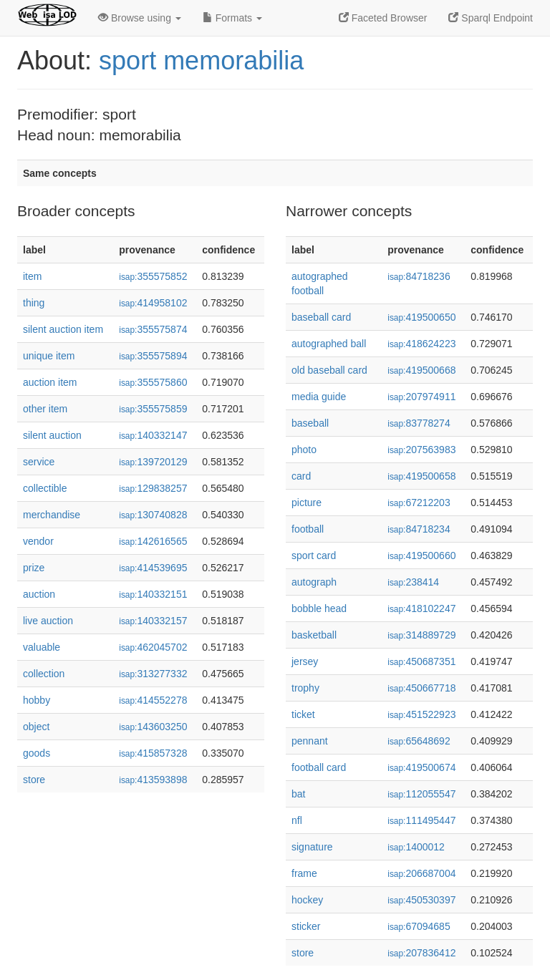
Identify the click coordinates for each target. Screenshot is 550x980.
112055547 (421, 794)
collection (44, 674)
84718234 (419, 529)
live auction (48, 621)
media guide (319, 397)
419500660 (421, 556)
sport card (314, 556)
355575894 (153, 356)
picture (307, 503)
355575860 (153, 382)
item (32, 276)
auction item (50, 382)
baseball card (321, 317)
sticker (306, 926)
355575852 (153, 276)
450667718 (421, 688)
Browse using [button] (140, 18)
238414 (413, 582)
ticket (303, 714)
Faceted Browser (383, 18)
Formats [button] (232, 18)
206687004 (421, 873)
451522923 (421, 714)
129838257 (153, 488)
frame (304, 873)
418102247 (421, 608)
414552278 (153, 700)
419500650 (421, 317)
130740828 (153, 515)
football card (319, 767)
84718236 (419, 276)
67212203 (419, 503)
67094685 (419, 926)
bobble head (319, 608)
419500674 (421, 767)
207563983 (421, 450)
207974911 (421, 397)
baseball (310, 423)
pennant (310, 741)
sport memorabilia (201, 60)
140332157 (153, 621)
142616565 (153, 541)
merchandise (52, 515)
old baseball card (329, 370)
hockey (307, 900)
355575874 (153, 329)
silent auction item (63, 329)
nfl (297, 820)
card (301, 476)
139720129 (153, 462)
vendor (38, 541)
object (36, 727)
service (39, 462)
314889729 (421, 635)
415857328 (153, 753)
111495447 (421, 820)
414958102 (153, 303)
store (34, 780)
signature (312, 847)
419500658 (421, 476)
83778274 (419, 423)
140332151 (153, 594)
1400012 (416, 847)
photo (304, 450)
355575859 (153, 409)
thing (34, 303)
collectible (45, 488)
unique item (49, 356)
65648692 (419, 741)
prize (34, 568)
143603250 (153, 727)
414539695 (153, 568)
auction (39, 594)
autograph (314, 582)
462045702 (153, 647)
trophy (305, 688)
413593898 (153, 780)
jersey (305, 661)
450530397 (421, 900)
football (308, 529)
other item (45, 409)
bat (298, 794)
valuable (42, 647)
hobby (37, 700)
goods (37, 753)
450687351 (421, 661)
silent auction (52, 435)
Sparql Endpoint (491, 18)
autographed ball (329, 344)
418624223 (421, 344)
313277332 (153, 674)
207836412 (421, 953)
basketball (314, 635)
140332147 (153, 435)
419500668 (421, 370)
